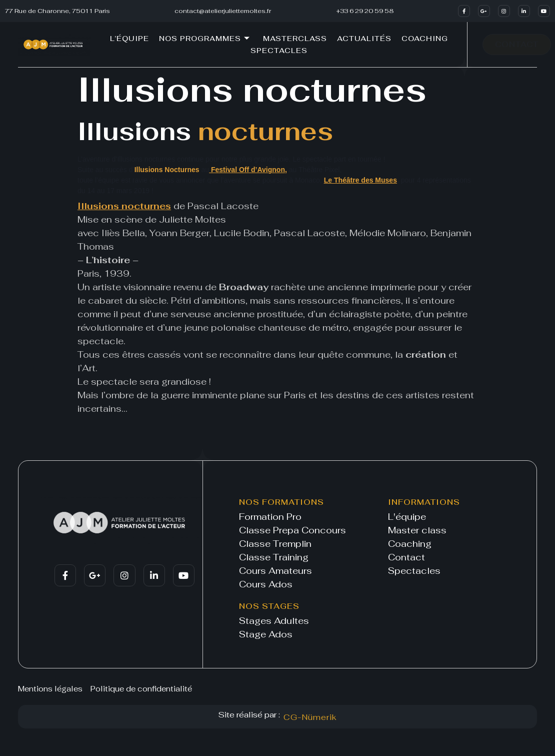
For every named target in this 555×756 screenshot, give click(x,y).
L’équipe (129, 39)
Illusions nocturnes (124, 206)
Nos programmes (204, 39)
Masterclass (295, 39)
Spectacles (279, 51)
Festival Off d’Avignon (247, 170)
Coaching (425, 39)
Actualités (364, 39)
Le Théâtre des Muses (360, 180)
